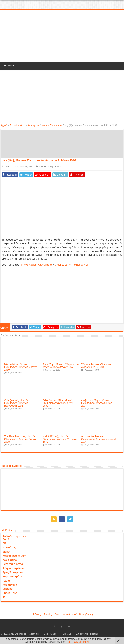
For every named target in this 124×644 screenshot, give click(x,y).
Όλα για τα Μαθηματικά (66, 614)
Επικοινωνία (82, 634)
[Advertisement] (62, 36)
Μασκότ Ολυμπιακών (52, 125)
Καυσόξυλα (10, 560)
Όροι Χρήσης (51, 634)
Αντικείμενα (33, 125)
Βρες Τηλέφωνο (12, 572)
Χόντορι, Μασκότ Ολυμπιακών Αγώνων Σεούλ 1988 (98, 366)
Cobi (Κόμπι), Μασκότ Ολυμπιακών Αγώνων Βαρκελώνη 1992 (16, 403)
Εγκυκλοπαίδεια (18, 125)
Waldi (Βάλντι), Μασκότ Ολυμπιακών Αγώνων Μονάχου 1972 (60, 439)
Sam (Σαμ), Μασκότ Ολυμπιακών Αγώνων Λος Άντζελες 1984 (61, 366)
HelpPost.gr (36, 614)
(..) (68, 642)
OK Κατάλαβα (82, 642)
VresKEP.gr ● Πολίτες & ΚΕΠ (72, 265)
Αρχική (4, 125)
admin (8, 166)
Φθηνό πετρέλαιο (13, 568)
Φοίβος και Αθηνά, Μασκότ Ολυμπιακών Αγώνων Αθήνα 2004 (97, 403)
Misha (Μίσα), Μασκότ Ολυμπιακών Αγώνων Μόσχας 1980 (21, 367)
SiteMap (67, 634)
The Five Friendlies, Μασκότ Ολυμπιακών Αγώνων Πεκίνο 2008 (20, 439)
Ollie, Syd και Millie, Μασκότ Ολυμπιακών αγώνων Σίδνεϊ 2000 (58, 403)
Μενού (9, 66)
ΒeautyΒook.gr (86, 614)
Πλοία (6, 581)
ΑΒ (4, 543)
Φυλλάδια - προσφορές (15, 536)
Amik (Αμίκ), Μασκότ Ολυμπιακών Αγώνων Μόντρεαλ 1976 (99, 439)
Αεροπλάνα (10, 585)
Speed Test (9, 593)
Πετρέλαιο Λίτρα (13, 564)
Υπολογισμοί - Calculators (36, 265)
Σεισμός (7, 589)
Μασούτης (9, 547)
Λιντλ (6, 539)
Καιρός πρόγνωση (14, 556)
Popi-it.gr (48, 614)
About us (34, 634)
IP (4, 597)
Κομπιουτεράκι (12, 576)
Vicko (6, 552)
